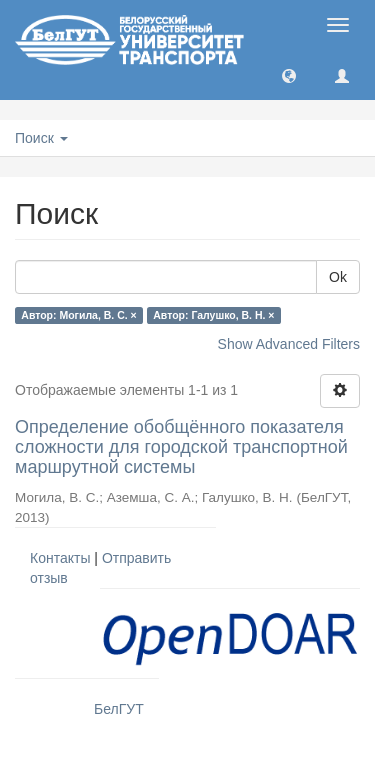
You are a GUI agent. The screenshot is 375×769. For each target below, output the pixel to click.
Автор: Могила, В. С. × (78, 315)
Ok (338, 277)
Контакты (60, 558)
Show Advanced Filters (289, 344)
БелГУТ (119, 709)
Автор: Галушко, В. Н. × (213, 315)
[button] (289, 75)
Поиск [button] (41, 138)
